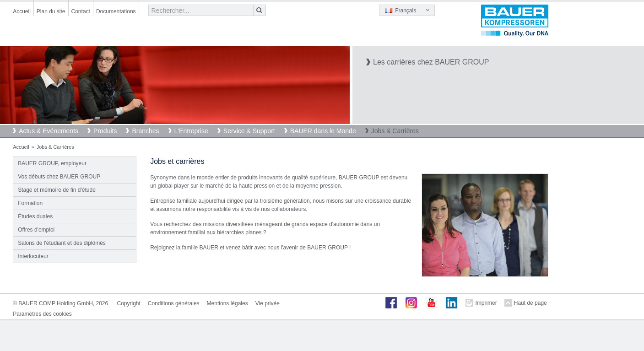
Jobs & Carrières (395, 131)
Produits (105, 131)
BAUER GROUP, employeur (52, 163)
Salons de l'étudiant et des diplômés (62, 243)
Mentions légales (227, 303)
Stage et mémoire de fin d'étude (57, 190)
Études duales (35, 216)
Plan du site (51, 11)
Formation (30, 203)
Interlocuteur (33, 256)
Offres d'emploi (36, 230)
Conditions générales (174, 303)
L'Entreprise (191, 131)
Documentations (116, 11)
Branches (145, 131)
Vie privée (268, 303)
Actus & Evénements (49, 131)
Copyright (129, 303)
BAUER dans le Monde (323, 131)
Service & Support (249, 131)
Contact (81, 11)
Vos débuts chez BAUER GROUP (59, 177)
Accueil (22, 11)
